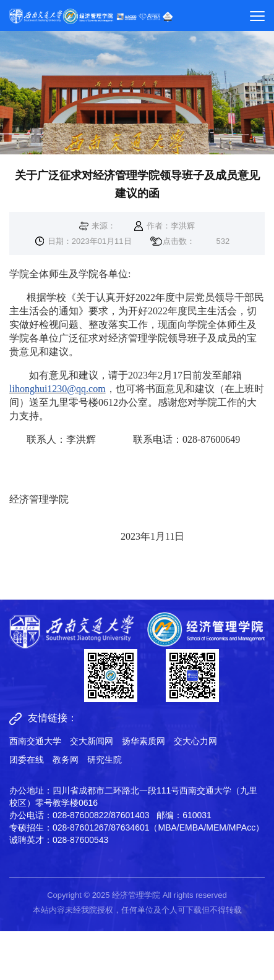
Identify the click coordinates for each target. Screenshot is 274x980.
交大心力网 (195, 741)
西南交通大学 (35, 741)
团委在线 (27, 760)
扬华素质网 (143, 741)
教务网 (66, 760)
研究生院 (105, 760)
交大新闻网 (92, 741)
